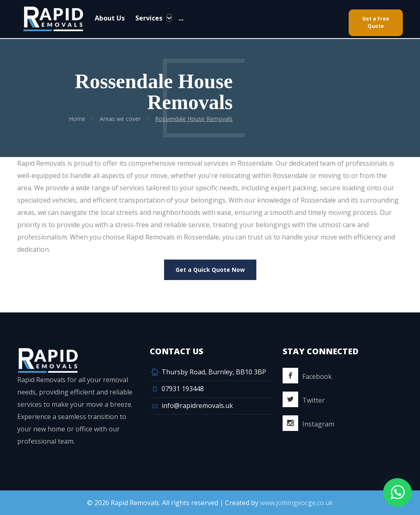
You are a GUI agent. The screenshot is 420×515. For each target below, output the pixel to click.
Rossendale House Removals (194, 119)
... (180, 18)
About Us (110, 18)
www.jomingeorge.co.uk (297, 503)
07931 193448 (183, 389)
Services (149, 18)
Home (77, 119)
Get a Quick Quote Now (210, 270)
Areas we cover (120, 119)
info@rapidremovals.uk (197, 406)
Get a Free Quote (376, 22)
